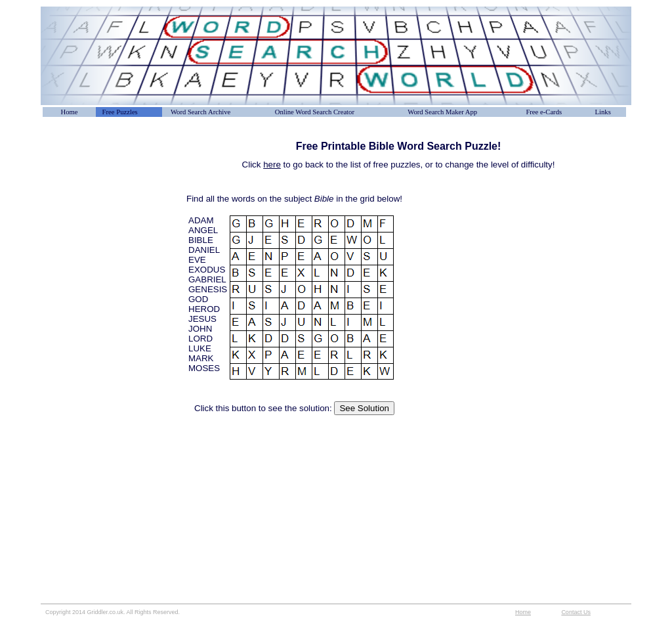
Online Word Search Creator (315, 112)
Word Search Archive (200, 112)
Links (603, 112)
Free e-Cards (544, 112)
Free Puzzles (120, 112)
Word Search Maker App (442, 112)
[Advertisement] (106, 170)
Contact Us (576, 612)
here (272, 165)
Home (70, 112)
